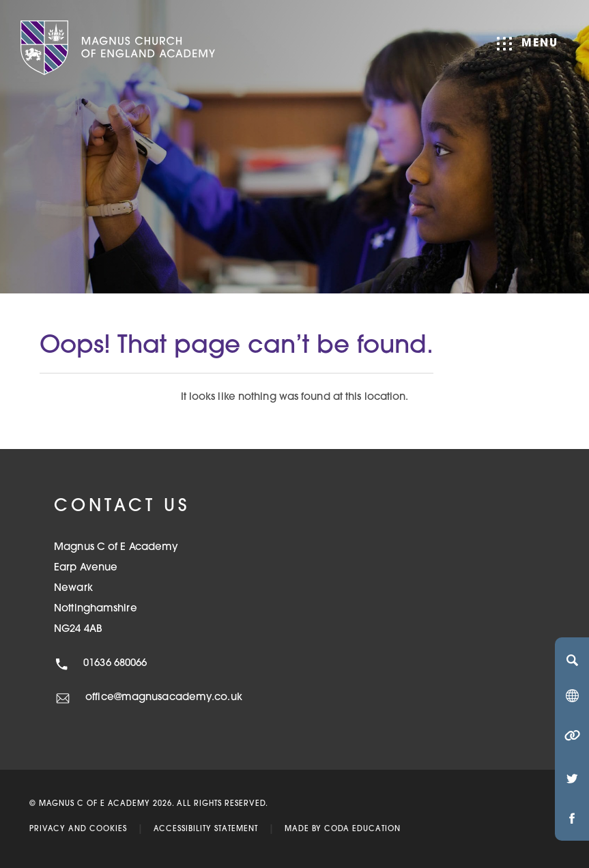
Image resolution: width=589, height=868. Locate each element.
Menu (528, 44)
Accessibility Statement (206, 829)
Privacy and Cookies (78, 829)
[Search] (572, 660)
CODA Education (362, 829)
